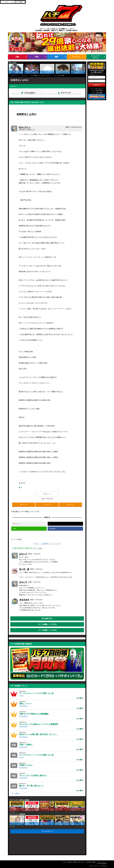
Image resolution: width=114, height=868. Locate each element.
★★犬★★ (24, 600)
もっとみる (12, 812)
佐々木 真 (24, 569)
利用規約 (94, 862)
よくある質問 (88, 862)
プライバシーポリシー (102, 862)
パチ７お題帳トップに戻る (47, 624)
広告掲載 (75, 862)
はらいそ (25, 127)
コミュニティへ (47, 831)
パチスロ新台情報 (97, 90)
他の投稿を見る (47, 618)
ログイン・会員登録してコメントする (47, 544)
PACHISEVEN (103, 864)
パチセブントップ (14, 75)
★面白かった (47, 494)
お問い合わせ (81, 862)
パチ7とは (65, 862)
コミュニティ (24, 75)
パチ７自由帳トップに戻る (47, 630)
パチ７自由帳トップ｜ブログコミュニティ (40, 75)
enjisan (21, 696)
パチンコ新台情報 (97, 93)
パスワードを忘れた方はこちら (97, 88)
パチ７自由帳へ (15, 794)
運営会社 (70, 862)
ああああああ (23, 706)
